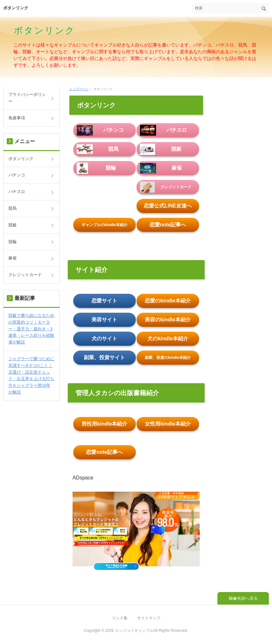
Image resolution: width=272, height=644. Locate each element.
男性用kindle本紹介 (104, 424)
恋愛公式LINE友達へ (168, 206)
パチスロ (163, 130)
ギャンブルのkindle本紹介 (105, 225)
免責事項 (17, 118)
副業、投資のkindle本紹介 (168, 358)
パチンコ (100, 130)
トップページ (79, 89)
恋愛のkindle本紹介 (168, 301)
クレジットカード (166, 187)
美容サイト (104, 320)
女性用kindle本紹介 (168, 424)
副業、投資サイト (104, 357)
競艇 (161, 149)
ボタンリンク (16, 8)
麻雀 (161, 168)
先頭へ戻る (247, 598)
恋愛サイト (104, 301)
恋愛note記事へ (168, 225)
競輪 (96, 168)
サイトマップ (149, 618)
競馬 (98, 149)
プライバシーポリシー (27, 98)
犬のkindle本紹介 (168, 339)
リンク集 (120, 618)
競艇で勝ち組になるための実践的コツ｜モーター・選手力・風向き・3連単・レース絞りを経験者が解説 (31, 329)
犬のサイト (104, 339)
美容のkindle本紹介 (168, 320)
